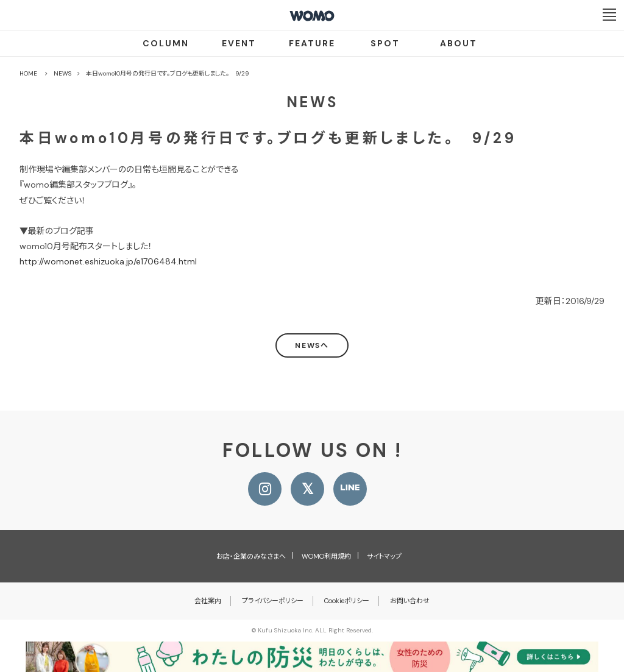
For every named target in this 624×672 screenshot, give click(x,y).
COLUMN (166, 43)
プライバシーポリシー (273, 601)
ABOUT (459, 43)
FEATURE (312, 43)
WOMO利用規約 (326, 556)
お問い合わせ (410, 601)
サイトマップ (384, 556)
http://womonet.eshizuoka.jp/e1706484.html (108, 261)
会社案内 (208, 601)
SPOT (385, 43)
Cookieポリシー (347, 601)
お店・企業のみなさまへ (251, 556)
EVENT (239, 43)
